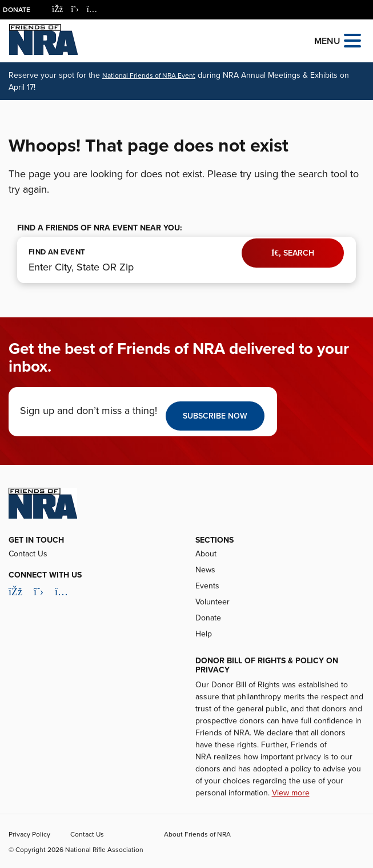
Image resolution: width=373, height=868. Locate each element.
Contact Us (28, 554)
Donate (17, 10)
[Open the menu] (352, 40)
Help (204, 634)
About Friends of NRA (197, 834)
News (205, 570)
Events (207, 586)
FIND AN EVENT (57, 252)
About (206, 554)
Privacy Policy (29, 834)
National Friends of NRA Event (149, 75)
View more (291, 793)
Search (293, 253)
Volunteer (212, 602)
